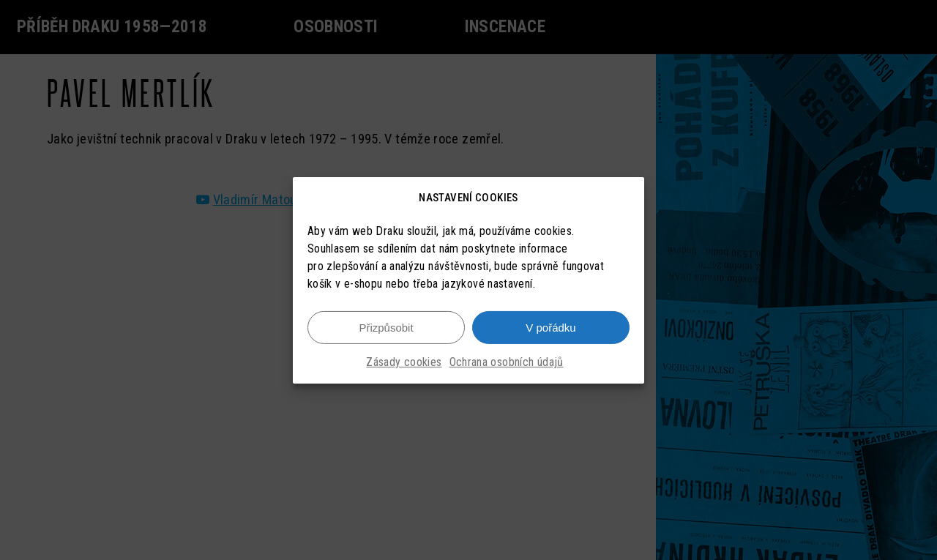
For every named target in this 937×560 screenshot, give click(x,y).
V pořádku (550, 328)
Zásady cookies (404, 362)
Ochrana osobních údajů (507, 362)
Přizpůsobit (386, 328)
